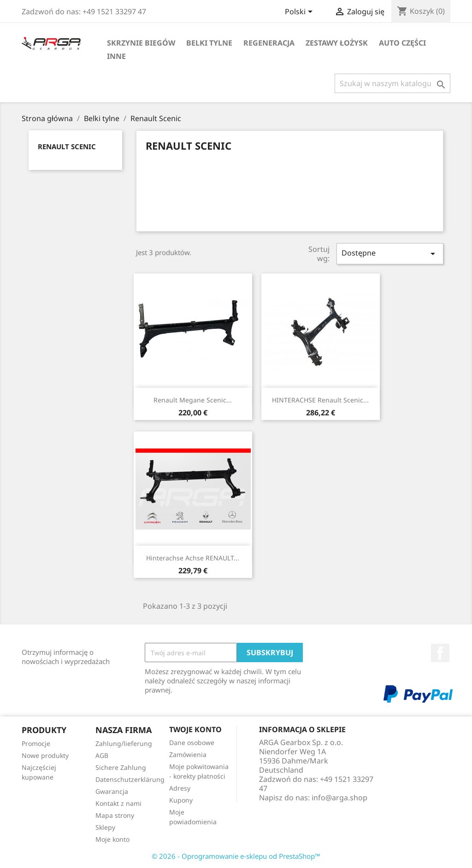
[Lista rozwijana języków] (300, 12)
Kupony (181, 800)
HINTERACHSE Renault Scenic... (320, 400)
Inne (116, 56)
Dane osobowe (192, 743)
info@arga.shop (339, 798)
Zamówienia (188, 754)
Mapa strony (115, 815)
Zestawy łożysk (337, 43)
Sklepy (105, 827)
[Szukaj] (392, 83)
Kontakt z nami (118, 803)
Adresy (180, 788)
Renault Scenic (67, 146)
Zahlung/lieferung (124, 743)
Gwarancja (112, 791)
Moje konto (112, 839)
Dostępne (390, 253)
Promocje (36, 743)
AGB (102, 755)
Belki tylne (209, 43)
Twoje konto (195, 729)
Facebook (440, 653)
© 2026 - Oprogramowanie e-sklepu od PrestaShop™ (236, 856)
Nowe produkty (45, 755)
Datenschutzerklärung (130, 779)
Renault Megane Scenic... (193, 400)
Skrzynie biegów (141, 43)
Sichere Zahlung (121, 767)
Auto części (402, 43)
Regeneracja (269, 43)
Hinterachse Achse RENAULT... (193, 558)
